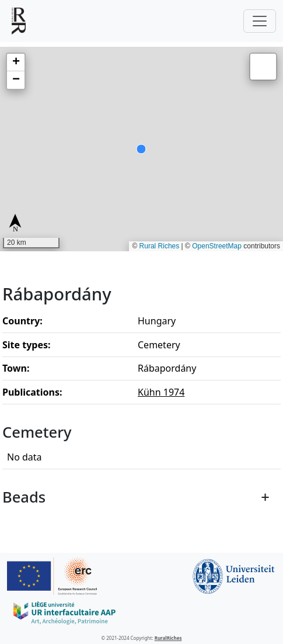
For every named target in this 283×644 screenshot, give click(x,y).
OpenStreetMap (217, 246)
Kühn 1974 (161, 392)
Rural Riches (160, 246)
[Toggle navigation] (260, 21)
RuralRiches (168, 638)
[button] (16, 63)
